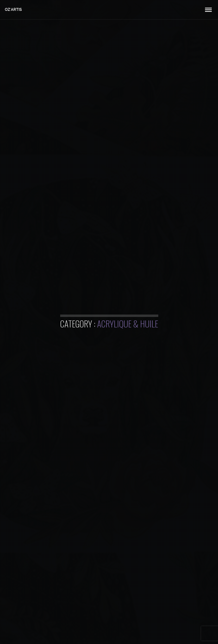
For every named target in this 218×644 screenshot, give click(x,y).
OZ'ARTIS (13, 10)
